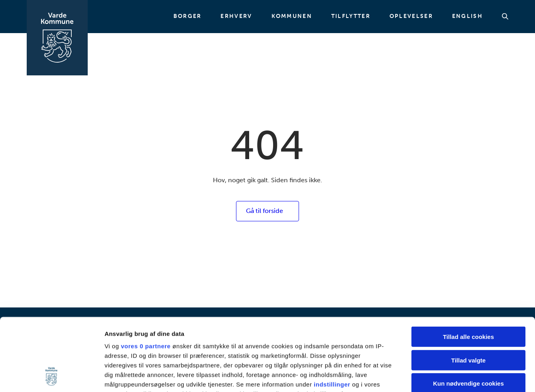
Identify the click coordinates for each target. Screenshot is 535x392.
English (467, 16)
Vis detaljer (414, 376)
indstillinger (332, 316)
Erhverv (236, 16)
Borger (188, 16)
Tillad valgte (468, 292)
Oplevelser (411, 16)
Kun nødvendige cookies (468, 316)
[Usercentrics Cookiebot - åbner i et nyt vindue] (52, 376)
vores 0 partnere (146, 278)
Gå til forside (265, 211)
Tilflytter (351, 16)
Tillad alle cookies (468, 269)
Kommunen (292, 16)
